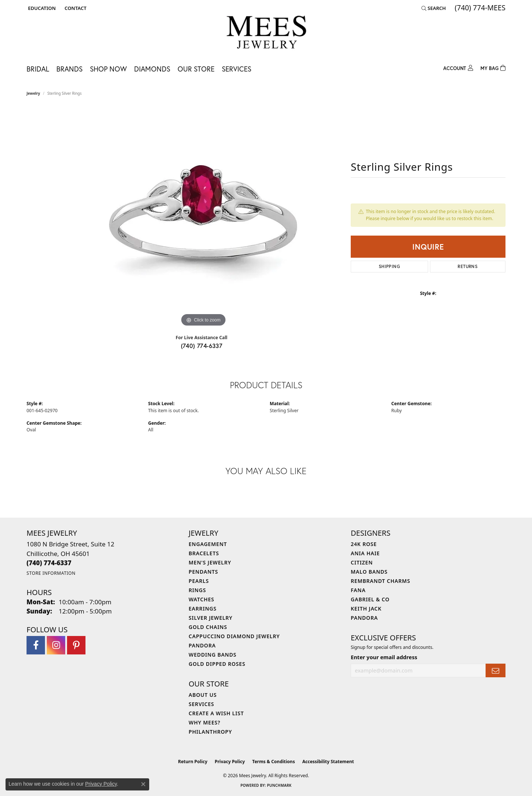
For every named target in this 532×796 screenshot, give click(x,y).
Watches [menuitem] (202, 599)
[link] (75, 8)
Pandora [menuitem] (202, 645)
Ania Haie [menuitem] (365, 553)
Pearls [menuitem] (199, 581)
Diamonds (152, 69)
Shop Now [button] (108, 69)
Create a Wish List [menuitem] (216, 713)
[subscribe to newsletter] (496, 670)
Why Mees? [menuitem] (204, 722)
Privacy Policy (230, 762)
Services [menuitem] (201, 704)
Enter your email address (384, 657)
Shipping (389, 266)
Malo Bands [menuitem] (369, 572)
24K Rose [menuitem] (364, 544)
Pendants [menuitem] (203, 572)
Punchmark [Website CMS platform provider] (279, 785)
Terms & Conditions (274, 762)
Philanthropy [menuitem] (210, 732)
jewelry (33, 93)
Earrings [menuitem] (203, 609)
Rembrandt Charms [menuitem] (380, 581)
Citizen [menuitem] (362, 562)
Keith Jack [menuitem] (366, 609)
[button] (41, 8)
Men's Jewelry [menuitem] (210, 562)
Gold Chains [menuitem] (208, 627)
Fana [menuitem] (358, 590)
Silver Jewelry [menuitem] (211, 618)
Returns (468, 266)
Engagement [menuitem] (208, 544)
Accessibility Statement (328, 762)
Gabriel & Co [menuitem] (370, 599)
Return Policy (193, 762)
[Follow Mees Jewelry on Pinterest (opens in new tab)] (76, 645)
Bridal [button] (38, 69)
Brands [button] (69, 69)
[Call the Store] (49, 563)
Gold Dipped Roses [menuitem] (217, 664)
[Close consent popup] (143, 784)
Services (237, 69)
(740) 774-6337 (202, 346)
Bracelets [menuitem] (204, 553)
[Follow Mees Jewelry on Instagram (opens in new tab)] (56, 645)
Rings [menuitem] (197, 590)
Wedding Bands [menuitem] (213, 655)
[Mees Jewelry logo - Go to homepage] (266, 33)
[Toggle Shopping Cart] (493, 67)
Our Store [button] (196, 69)
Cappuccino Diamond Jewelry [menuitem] (234, 636)
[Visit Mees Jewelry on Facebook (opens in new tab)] (36, 645)
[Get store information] (51, 573)
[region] (203, 218)
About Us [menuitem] (203, 695)
